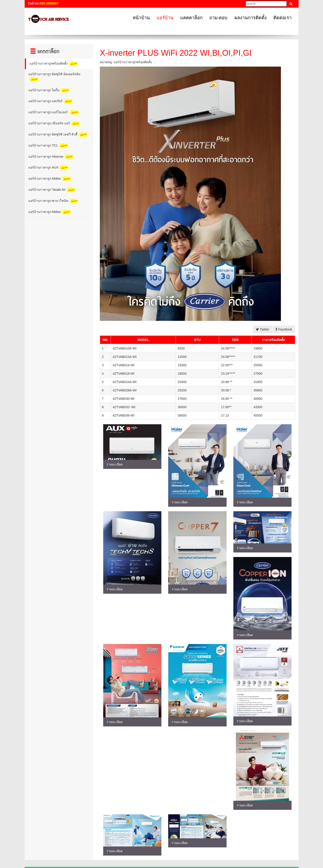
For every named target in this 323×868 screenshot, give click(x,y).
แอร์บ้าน (165, 18)
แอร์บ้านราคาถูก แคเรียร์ (51, 101)
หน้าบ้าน (141, 18)
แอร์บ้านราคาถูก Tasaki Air (53, 190)
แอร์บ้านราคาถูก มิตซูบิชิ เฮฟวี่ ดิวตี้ (59, 135)
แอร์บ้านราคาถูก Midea (50, 179)
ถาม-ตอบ (219, 18)
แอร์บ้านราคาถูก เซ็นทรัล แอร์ (55, 124)
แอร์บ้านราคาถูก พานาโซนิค (54, 201)
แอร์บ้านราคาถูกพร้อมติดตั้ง (54, 64)
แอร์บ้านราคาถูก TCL (49, 146)
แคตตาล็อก (191, 18)
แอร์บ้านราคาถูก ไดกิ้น (50, 90)
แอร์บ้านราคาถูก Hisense (51, 157)
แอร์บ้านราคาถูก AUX (49, 168)
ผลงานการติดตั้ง (251, 18)
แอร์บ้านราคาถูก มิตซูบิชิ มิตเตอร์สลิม (54, 77)
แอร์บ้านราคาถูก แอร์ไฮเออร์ (54, 112)
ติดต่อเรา (282, 18)
